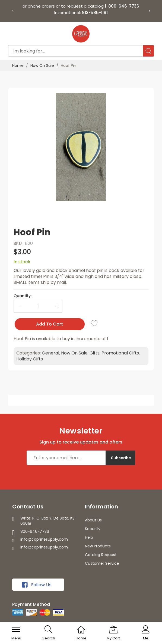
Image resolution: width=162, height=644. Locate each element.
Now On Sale (42, 65)
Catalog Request (101, 555)
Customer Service (102, 563)
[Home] (81, 627)
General (50, 353)
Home (18, 65)
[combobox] (81, 51)
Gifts (95, 353)
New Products (98, 546)
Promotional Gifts (120, 353)
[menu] (16, 629)
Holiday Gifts (30, 359)
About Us (93, 520)
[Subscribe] (120, 458)
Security (93, 529)
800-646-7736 (35, 531)
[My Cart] (113, 629)
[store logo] (81, 34)
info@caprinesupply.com (44, 539)
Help (89, 537)
